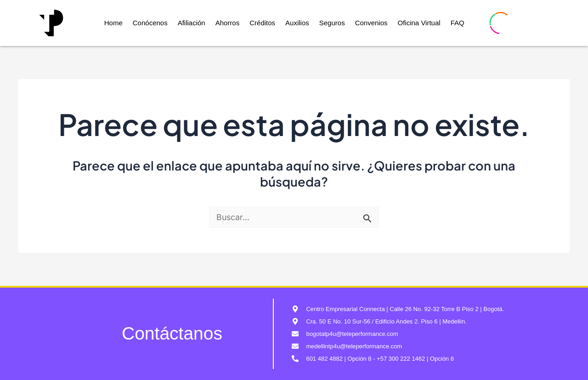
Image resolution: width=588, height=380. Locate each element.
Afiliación (192, 23)
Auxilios (297, 23)
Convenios (371, 23)
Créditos (262, 23)
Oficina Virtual (419, 23)
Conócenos (150, 23)
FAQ (458, 23)
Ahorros (228, 23)
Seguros (332, 23)
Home (113, 23)
